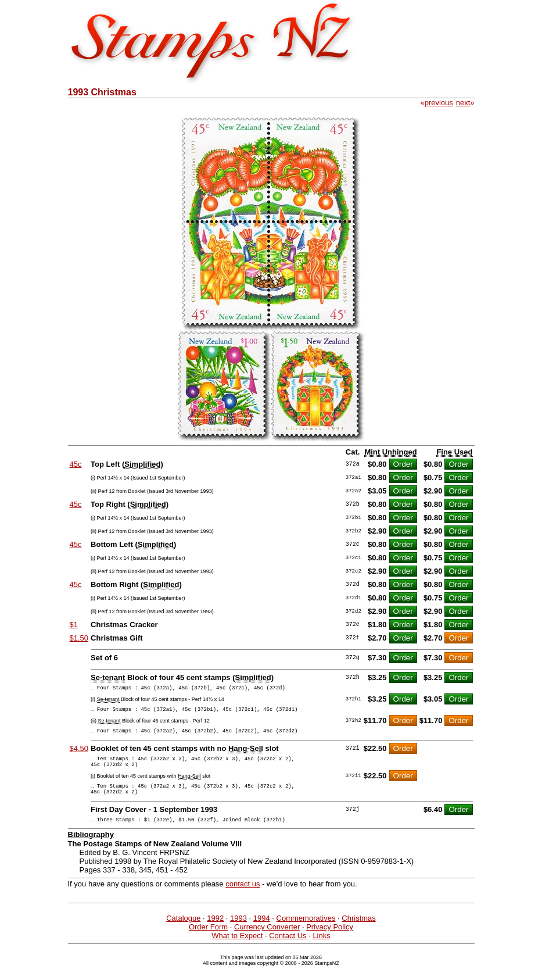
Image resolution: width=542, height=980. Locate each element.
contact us (243, 898)
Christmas (359, 932)
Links (321, 949)
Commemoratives (306, 932)
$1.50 (79, 638)
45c (76, 464)
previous (439, 103)
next (463, 103)
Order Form (208, 941)
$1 (74, 625)
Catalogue (183, 932)
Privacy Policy (330, 941)
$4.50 (79, 754)
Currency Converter (267, 941)
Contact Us (288, 949)
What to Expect (237, 949)
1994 (262, 932)
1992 (215, 932)
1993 (238, 932)
